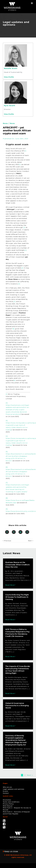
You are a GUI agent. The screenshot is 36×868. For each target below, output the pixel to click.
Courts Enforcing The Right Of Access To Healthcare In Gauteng (17, 597)
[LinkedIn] (20, 532)
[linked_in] (4, 820)
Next (30, 541)
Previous (8, 541)
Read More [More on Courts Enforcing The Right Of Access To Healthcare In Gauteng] (10, 620)
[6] (19, 284)
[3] (24, 227)
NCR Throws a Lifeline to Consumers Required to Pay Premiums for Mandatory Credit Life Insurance (17, 633)
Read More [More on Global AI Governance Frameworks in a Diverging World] (10, 726)
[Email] (27, 532)
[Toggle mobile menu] (32, 3)
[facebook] (4, 823)
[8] (14, 329)
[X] (14, 532)
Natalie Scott (11, 68)
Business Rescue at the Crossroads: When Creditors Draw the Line (17, 565)
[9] (15, 380)
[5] (22, 268)
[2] (20, 164)
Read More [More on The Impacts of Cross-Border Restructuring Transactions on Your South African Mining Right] (10, 693)
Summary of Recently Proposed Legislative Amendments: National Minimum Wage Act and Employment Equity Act (16, 740)
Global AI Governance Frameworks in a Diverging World (17, 706)
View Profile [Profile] (9, 77)
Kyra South (10, 106)
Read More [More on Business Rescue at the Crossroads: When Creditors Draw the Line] (10, 585)
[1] (25, 151)
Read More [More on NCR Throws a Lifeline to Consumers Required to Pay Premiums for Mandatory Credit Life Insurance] (10, 656)
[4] (25, 250)
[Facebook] (7, 532)
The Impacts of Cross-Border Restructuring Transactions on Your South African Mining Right (18, 670)
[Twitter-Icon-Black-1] (4, 827)
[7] (14, 302)
